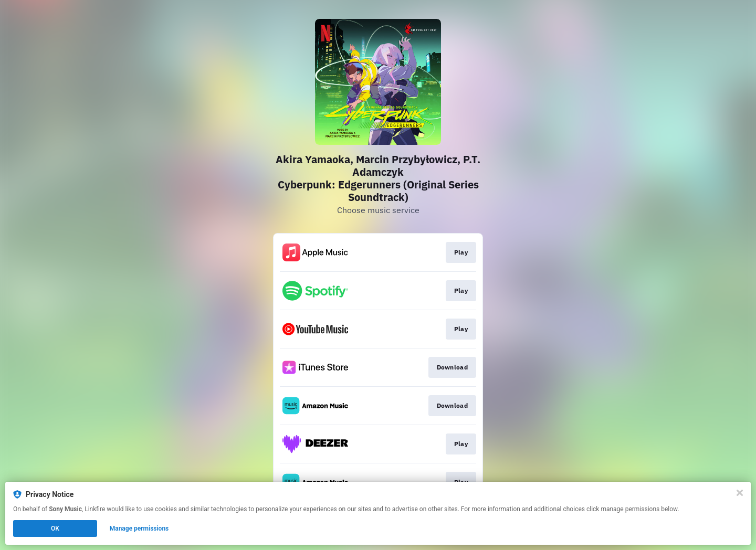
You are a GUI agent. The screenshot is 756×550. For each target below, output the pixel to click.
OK (55, 528)
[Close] (740, 493)
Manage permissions (139, 528)
